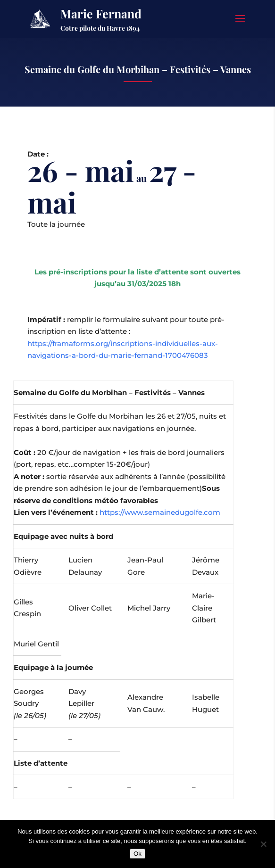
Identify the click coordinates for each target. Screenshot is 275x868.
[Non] (263, 844)
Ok (137, 854)
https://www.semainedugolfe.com (160, 512)
